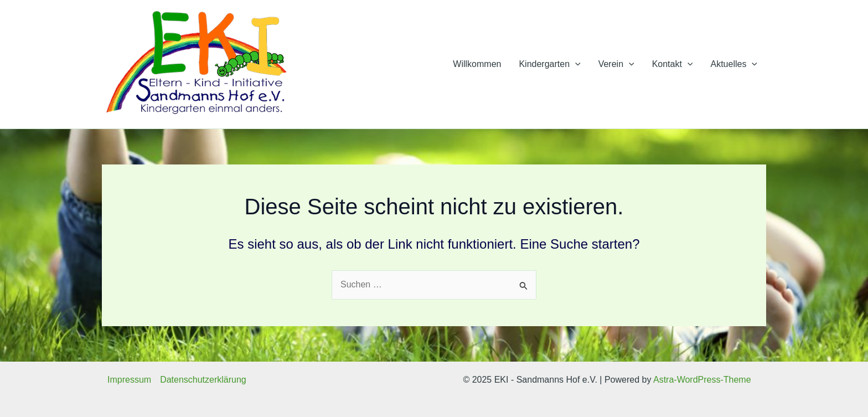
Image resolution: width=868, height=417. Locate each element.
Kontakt (673, 64)
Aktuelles (734, 64)
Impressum (129, 380)
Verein (616, 64)
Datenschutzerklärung (203, 380)
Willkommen (477, 64)
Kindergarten (549, 64)
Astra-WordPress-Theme (702, 380)
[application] (575, 64)
